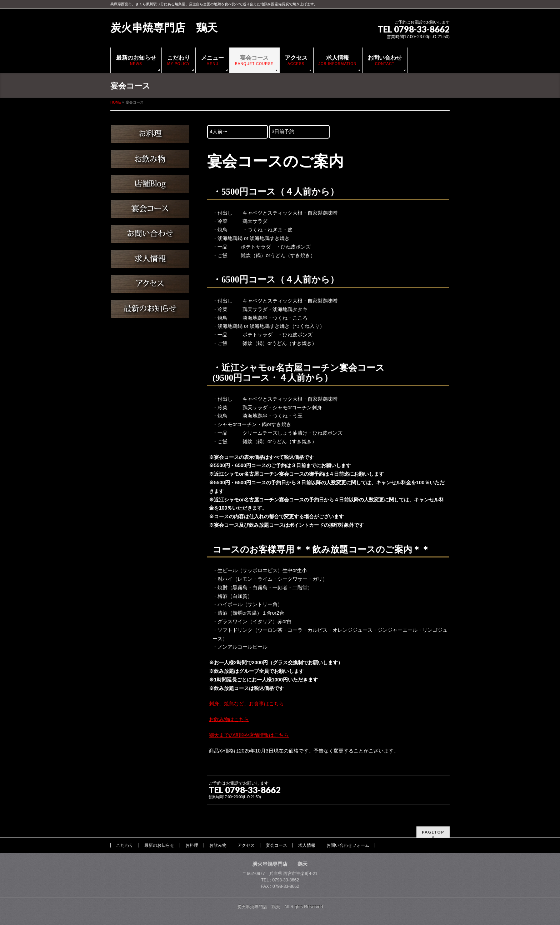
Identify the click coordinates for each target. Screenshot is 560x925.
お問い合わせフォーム (348, 845)
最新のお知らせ (159, 845)
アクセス (246, 845)
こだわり (125, 845)
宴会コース (276, 845)
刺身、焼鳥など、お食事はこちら (246, 704)
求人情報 (307, 845)
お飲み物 (218, 845)
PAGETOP (433, 832)
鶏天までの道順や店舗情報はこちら (249, 735)
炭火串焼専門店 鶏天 (164, 28)
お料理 (192, 845)
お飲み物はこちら (229, 719)
